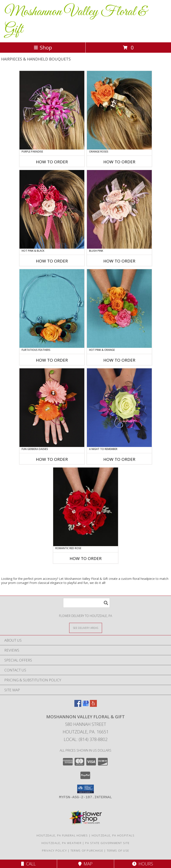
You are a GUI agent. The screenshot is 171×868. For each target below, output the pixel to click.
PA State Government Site (107, 843)
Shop (43, 47)
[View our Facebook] (78, 705)
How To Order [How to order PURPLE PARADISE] (52, 162)
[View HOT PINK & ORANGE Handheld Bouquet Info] (119, 308)
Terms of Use (118, 851)
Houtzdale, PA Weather (62, 843)
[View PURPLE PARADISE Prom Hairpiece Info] (52, 110)
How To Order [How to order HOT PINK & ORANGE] (119, 360)
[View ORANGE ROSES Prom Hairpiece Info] (119, 110)
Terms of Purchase (87, 851)
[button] (85, 789)
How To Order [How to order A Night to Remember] (119, 459)
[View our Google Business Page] (86, 705)
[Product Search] (86, 603)
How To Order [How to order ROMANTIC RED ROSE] (86, 558)
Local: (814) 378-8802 (86, 739)
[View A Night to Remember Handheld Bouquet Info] (119, 408)
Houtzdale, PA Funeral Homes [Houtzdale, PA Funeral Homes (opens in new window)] (62, 835)
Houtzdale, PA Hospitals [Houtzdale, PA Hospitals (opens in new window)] (113, 835)
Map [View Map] (85, 864)
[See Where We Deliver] (86, 628)
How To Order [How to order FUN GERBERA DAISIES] (52, 459)
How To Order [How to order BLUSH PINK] (119, 261)
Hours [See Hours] (143, 864)
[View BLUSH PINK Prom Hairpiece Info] (119, 209)
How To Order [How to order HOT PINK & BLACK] (52, 261)
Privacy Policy (54, 851)
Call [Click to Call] (28, 864)
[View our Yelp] (93, 705)
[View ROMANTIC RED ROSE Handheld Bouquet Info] (86, 507)
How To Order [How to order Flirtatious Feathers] (52, 360)
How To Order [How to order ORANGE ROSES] (119, 162)
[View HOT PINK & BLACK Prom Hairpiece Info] (52, 209)
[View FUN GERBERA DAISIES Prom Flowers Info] (52, 408)
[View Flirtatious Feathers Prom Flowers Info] (52, 308)
